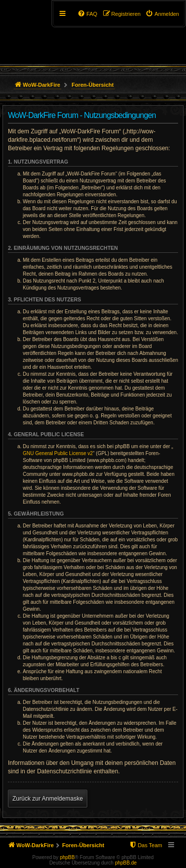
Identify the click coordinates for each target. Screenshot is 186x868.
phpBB (67, 857)
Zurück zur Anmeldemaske (48, 799)
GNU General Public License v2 (58, 453)
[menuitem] (162, 14)
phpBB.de (126, 863)
